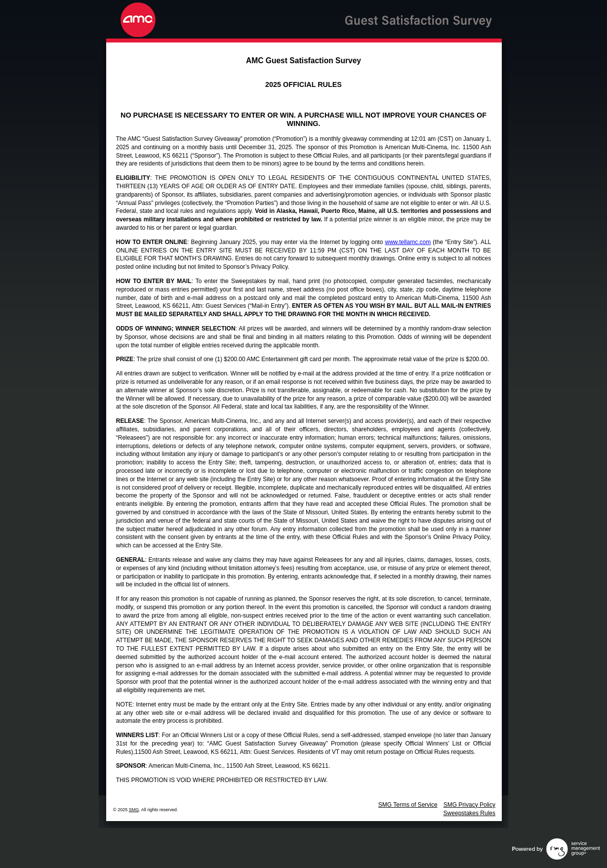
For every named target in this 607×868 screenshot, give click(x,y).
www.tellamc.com (408, 242)
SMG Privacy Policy (469, 805)
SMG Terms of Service (408, 805)
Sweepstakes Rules (469, 813)
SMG (134, 810)
